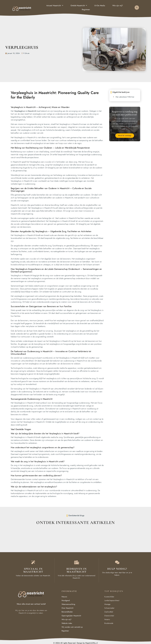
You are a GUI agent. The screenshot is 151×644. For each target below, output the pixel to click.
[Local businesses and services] (77, 562)
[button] (137, 7)
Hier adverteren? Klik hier (125, 97)
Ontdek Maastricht (79, 5)
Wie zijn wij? (118, 5)
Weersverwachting (68, 604)
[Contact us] (117, 562)
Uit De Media (100, 5)
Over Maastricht (67, 608)
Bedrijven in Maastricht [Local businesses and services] (77, 570)
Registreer (86, 9)
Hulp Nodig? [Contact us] (117, 569)
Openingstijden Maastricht (71, 616)
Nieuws (64, 597)
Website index (67, 623)
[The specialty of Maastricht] (33, 562)
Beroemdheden (67, 612)
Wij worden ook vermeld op (72, 627)
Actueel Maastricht (55, 5)
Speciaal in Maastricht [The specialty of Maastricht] (33, 570)
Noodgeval (66, 600)
